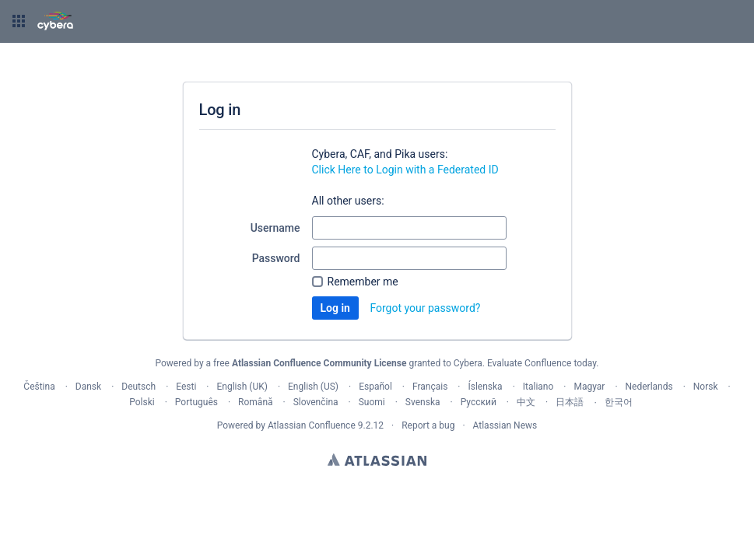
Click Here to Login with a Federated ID (405, 170)
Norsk (706, 387)
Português (196, 402)
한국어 (619, 402)
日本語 (570, 402)
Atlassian (377, 460)
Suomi (372, 402)
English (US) (313, 387)
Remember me (363, 282)
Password (276, 258)
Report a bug (428, 425)
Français (430, 387)
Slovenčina (316, 402)
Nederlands (649, 387)
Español (375, 387)
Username (275, 228)
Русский (479, 402)
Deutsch (139, 387)
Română (255, 402)
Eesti (186, 387)
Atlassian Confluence (312, 425)
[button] (19, 21)
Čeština (39, 387)
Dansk (88, 387)
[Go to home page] (55, 21)
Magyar (589, 387)
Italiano (538, 387)
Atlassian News (505, 425)
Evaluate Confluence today (542, 363)
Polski (142, 402)
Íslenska (485, 387)
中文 (526, 402)
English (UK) (242, 387)
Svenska (423, 402)
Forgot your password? (425, 308)
